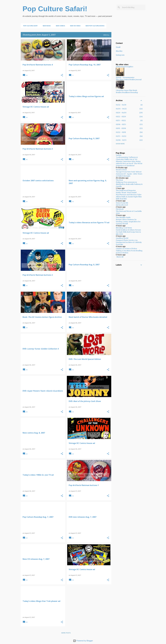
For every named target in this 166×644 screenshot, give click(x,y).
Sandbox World (122, 238)
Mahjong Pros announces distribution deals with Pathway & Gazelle (129, 184)
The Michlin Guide (123, 217)
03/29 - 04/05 (121, 113)
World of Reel (121, 170)
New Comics (60, 26)
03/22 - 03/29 (121, 117)
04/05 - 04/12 (121, 109)
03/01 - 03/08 (121, 128)
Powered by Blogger (83, 641)
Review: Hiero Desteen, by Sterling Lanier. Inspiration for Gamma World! (128, 222)
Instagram (120, 55)
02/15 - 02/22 (121, 136)
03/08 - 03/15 (121, 124)
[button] (62, 75)
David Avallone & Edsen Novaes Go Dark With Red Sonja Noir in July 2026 (128, 232)
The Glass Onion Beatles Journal (129, 80)
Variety (119, 155)
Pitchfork (120, 209)
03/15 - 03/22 (121, 120)
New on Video (75, 26)
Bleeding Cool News (124, 228)
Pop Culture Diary (30, 26)
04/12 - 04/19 (121, 105)
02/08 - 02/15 (121, 140)
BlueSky (119, 51)
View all (106, 35)
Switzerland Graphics (125, 67)
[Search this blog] (133, 7)
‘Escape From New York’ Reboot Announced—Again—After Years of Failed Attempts (129, 174)
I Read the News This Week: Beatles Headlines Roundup (127, 91)
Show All (120, 257)
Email (118, 47)
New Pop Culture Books (94, 26)
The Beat (119, 180)
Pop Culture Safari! (55, 9)
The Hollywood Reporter (126, 190)
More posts (66, 633)
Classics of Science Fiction (126, 249)
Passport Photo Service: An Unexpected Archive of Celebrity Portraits (129, 242)
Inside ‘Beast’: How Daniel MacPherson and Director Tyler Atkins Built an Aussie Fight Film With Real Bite (129, 196)
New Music (46, 26)
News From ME (122, 203)
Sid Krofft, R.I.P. (122, 205)
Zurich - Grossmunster (125, 77)
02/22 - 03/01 (121, 132)
